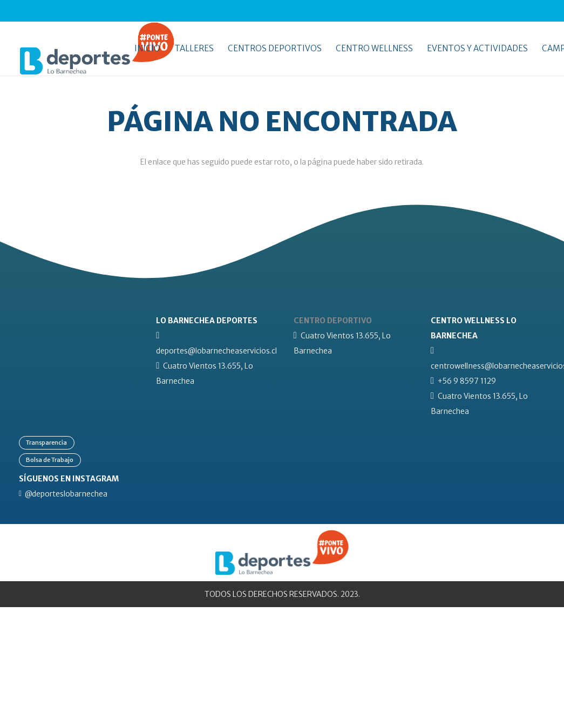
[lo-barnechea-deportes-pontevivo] (97, 49)
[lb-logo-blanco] (76, 321)
